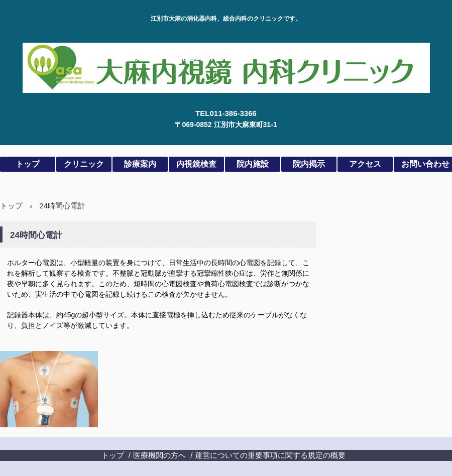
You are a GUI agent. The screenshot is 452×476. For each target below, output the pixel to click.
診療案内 (140, 164)
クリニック (84, 164)
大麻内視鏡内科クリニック (226, 54)
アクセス (365, 164)
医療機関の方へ (159, 455)
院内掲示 (309, 164)
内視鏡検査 (196, 164)
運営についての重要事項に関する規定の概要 (270, 455)
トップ (28, 164)
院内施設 (253, 164)
